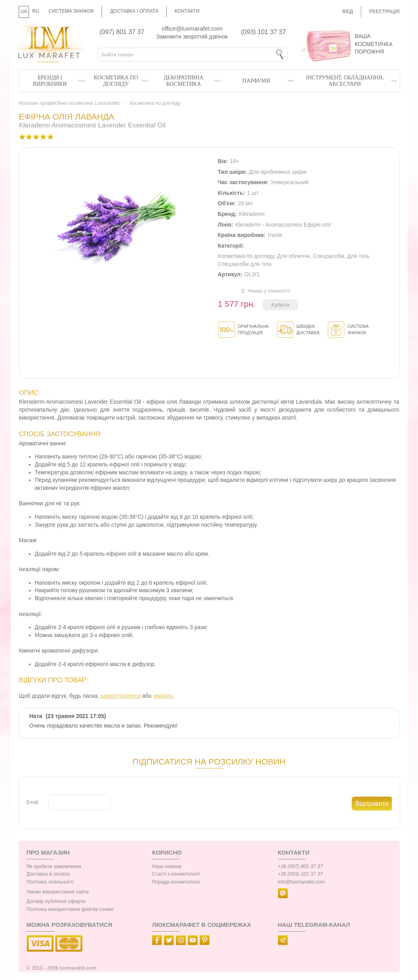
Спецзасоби (328, 256)
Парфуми (256, 81)
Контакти (187, 11)
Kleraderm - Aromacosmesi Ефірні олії (283, 225)
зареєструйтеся (120, 696)
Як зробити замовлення (54, 866)
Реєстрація (384, 12)
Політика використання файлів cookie (70, 909)
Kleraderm (252, 214)
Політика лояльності (50, 882)
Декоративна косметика (183, 81)
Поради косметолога (176, 882)
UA (24, 12)
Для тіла (358, 256)
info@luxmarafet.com (301, 882)
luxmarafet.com (78, 968)
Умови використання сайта (58, 892)
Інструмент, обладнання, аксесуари (345, 81)
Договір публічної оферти (56, 901)
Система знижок (71, 11)
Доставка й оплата (48, 874)
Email (33, 802)
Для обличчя (293, 256)
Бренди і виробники (50, 81)
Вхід (348, 12)
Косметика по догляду (116, 81)
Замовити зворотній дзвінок (192, 37)
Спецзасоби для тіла (245, 264)
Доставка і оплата (134, 11)
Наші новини (167, 866)
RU (36, 11)
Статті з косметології (176, 874)
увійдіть (163, 696)
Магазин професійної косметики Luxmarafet (69, 103)
